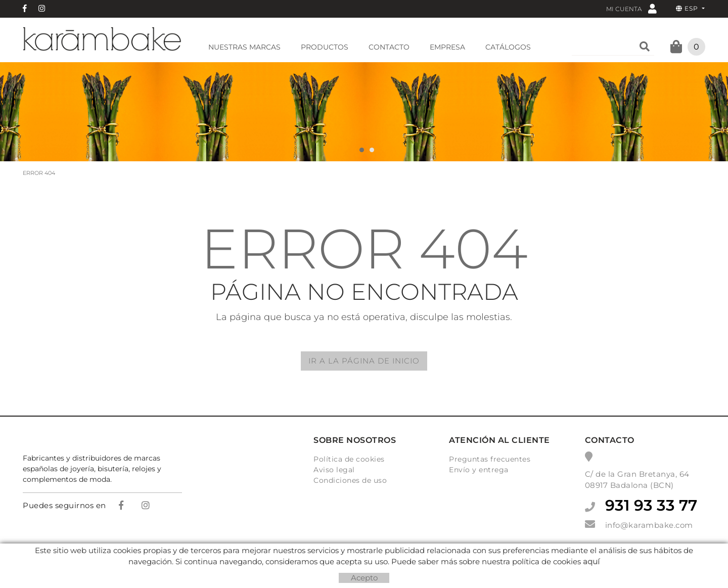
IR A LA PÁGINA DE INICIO (364, 361)
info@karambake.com (649, 525)
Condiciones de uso (350, 480)
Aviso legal (334, 470)
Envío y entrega (479, 470)
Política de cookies (349, 459)
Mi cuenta (631, 8)
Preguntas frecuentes (490, 459)
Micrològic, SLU (367, 561)
